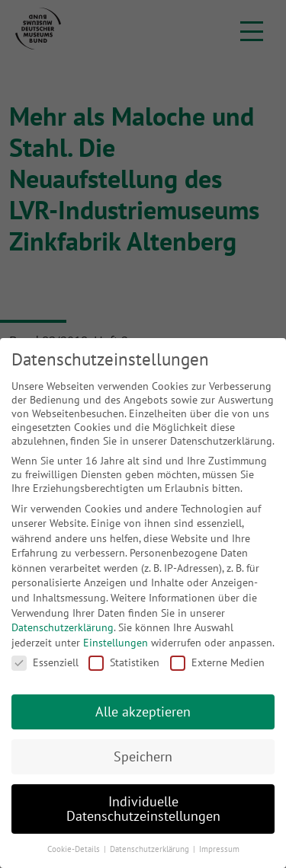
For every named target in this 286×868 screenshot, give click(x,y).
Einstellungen (116, 643)
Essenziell (45, 662)
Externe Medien (217, 662)
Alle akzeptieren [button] (143, 712)
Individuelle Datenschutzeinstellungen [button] (143, 809)
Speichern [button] (143, 756)
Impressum (219, 849)
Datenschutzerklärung (63, 627)
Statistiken (124, 662)
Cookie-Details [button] (75, 849)
